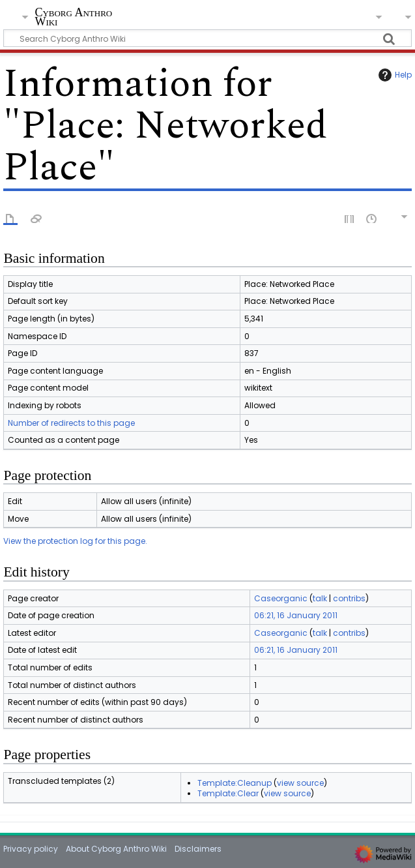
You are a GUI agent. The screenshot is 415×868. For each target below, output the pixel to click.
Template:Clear (228, 793)
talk (320, 598)
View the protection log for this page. (75, 541)
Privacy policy (31, 849)
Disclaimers (198, 849)
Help (394, 75)
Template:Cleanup (235, 783)
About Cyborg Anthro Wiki (116, 849)
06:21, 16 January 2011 (296, 615)
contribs (349, 598)
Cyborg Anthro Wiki (73, 17)
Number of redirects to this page (71, 423)
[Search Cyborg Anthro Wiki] (207, 38)
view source (300, 783)
